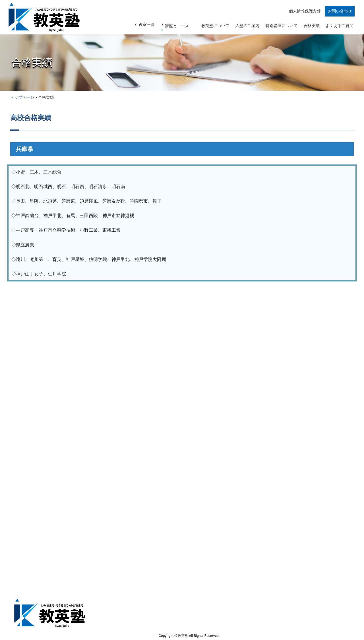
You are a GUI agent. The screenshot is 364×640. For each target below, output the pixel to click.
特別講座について (280, 28)
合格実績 (311, 28)
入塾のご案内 (245, 28)
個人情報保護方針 (305, 15)
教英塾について (212, 28)
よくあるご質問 (339, 28)
